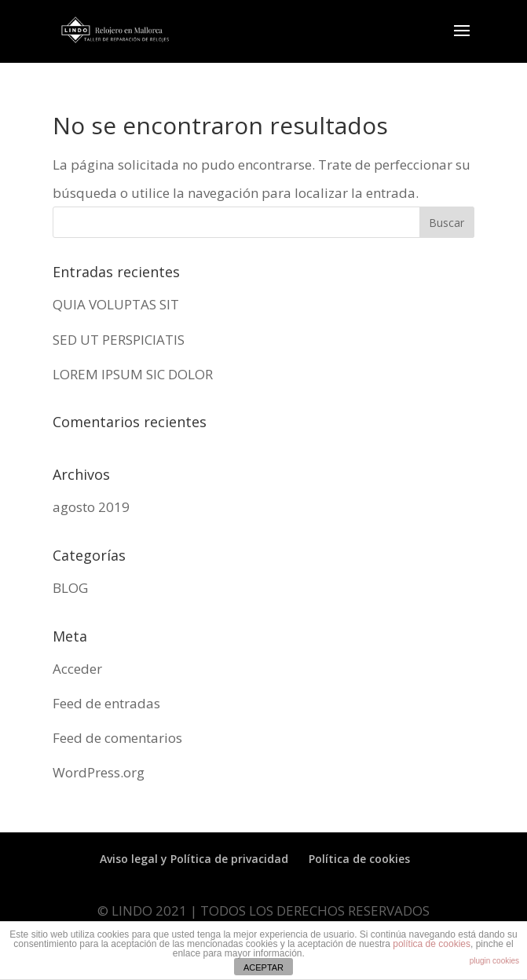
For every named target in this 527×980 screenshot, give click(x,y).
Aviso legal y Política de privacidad (194, 859)
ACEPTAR (263, 967)
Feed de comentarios (117, 738)
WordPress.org (99, 772)
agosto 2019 (91, 507)
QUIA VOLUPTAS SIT (116, 304)
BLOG (70, 588)
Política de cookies (359, 859)
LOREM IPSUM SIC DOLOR (133, 374)
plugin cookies (494, 961)
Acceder (77, 669)
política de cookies (432, 944)
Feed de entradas (106, 703)
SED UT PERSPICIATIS (119, 340)
